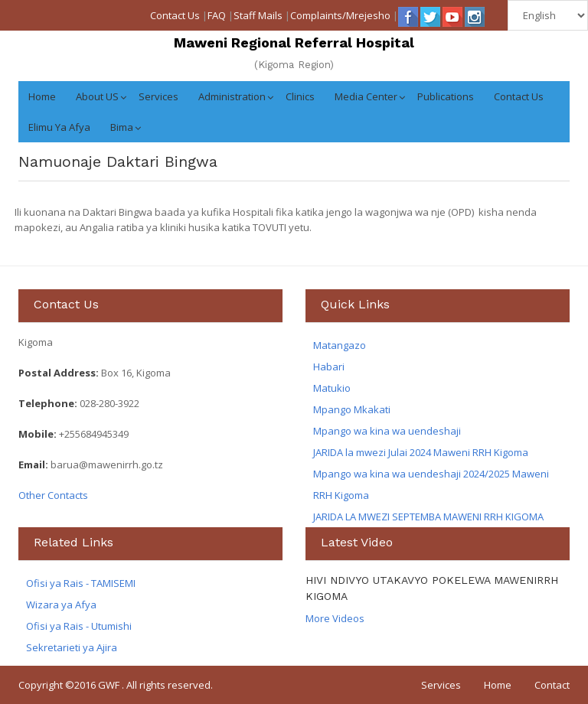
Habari (329, 367)
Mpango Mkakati (352, 409)
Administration (232, 96)
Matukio (332, 388)
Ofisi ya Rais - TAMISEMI (81, 583)
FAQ (217, 15)
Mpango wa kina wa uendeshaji (387, 431)
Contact (552, 685)
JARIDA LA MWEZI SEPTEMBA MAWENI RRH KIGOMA (428, 517)
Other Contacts (53, 495)
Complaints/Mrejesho (340, 15)
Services (158, 96)
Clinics (300, 96)
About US (97, 96)
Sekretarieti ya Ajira (72, 647)
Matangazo (340, 345)
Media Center (366, 96)
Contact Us (175, 15)
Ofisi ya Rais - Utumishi (79, 626)
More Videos (335, 618)
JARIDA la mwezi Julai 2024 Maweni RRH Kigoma (421, 452)
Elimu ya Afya (59, 127)
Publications (446, 96)
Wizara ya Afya (61, 605)
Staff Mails (258, 15)
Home (42, 96)
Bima (122, 127)
